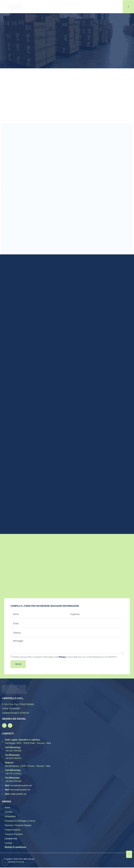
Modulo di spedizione (15, 848)
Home (8, 807)
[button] (2, 189)
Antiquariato (10, 817)
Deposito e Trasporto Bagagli (18, 826)
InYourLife (20, 862)
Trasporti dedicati (13, 830)
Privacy (62, 657)
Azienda (9, 812)
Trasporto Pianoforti (14, 835)
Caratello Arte (11, 839)
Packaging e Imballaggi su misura (20, 821)
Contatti (8, 843)
